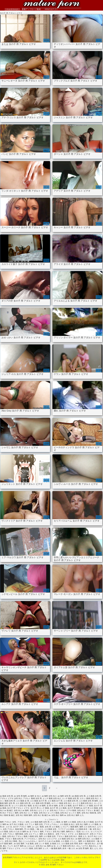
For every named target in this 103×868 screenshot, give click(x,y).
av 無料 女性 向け (49, 796)
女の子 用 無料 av (75, 808)
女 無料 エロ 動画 (69, 822)
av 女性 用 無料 (20, 796)
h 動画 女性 (33, 836)
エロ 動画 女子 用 (55, 801)
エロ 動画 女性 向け (66, 839)
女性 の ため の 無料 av (19, 832)
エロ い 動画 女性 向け (89, 798)
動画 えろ (83, 836)
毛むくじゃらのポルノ (28, 841)
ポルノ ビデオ (82, 846)
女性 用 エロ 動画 (52, 827)
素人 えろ (94, 848)
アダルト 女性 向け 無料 (55, 832)
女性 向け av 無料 (21, 810)
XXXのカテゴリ (51, 9)
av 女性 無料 (19, 844)
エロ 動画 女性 (51, 829)
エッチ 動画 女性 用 (70, 798)
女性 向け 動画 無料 (24, 815)
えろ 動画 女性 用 (94, 796)
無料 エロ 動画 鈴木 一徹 (89, 841)
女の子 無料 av (20, 846)
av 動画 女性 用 (6, 796)
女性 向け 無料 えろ (75, 815)
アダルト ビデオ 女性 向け (11, 798)
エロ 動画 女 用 (23, 801)
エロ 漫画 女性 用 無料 (41, 803)
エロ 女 (9, 827)
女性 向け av (41, 846)
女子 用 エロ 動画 (91, 808)
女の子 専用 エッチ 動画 (83, 806)
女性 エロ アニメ (31, 834)
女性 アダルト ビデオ (65, 834)
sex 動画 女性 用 (78, 796)
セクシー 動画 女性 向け (62, 803)
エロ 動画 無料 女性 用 (40, 822)
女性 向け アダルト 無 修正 (89, 810)
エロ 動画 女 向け (67, 824)
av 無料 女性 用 (64, 796)
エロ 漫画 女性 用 (23, 803)
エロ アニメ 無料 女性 (34, 824)
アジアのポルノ (31, 839)
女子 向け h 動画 (16, 824)
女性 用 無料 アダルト (51, 4)
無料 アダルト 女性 (8, 822)
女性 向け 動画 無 (89, 813)
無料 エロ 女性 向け (88, 827)
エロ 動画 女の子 (82, 834)
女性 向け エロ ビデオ (48, 839)
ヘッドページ (12, 9)
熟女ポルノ (94, 846)
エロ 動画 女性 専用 (70, 844)
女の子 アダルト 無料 (22, 827)
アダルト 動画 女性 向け (67, 836)
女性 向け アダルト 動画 (17, 836)
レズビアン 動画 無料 (70, 827)
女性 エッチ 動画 (42, 844)
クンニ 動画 (55, 822)
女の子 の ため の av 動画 (49, 841)
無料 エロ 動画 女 (47, 834)
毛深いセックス (83, 832)
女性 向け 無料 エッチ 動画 (87, 824)
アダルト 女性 (23, 822)
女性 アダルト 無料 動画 (13, 834)
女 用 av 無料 (52, 806)
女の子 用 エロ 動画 (58, 808)
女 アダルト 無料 (37, 832)
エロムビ (31, 846)
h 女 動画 (30, 844)
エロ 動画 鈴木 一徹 (83, 829)
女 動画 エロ (55, 844)
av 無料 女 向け (34, 796)
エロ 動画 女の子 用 (38, 801)
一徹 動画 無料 (56, 848)
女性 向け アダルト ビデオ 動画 (63, 810)
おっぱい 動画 (38, 827)
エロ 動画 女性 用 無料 (89, 801)
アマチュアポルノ (51, 824)
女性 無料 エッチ (41, 848)
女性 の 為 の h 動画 (85, 822)
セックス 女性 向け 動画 (22, 806)
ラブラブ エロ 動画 (66, 829)
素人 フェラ (8, 846)
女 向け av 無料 (39, 806)
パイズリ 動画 (27, 848)
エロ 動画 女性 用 (71, 801)
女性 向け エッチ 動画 (29, 813)
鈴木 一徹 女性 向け (87, 844)
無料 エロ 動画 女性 (47, 836)
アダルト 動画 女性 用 (32, 798)
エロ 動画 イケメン (69, 841)
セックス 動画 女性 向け (83, 803)
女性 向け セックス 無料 (70, 813)
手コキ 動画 (29, 829)
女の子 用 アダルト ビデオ (18, 808)
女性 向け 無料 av (59, 815)
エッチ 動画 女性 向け (52, 798)
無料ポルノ (71, 832)
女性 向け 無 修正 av (42, 815)
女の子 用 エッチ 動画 (40, 808)
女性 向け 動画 (11, 841)
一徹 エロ (39, 829)
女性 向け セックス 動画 (49, 813)
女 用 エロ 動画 (65, 806)
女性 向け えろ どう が (39, 810)
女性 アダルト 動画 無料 (13, 829)
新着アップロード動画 (31, 9)
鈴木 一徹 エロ (69, 848)
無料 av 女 (51, 846)
